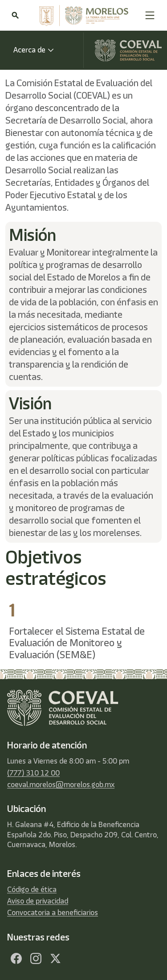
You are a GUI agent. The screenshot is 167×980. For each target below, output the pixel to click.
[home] (81, 16)
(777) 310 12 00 (33, 773)
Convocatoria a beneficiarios (53, 912)
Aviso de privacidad (38, 901)
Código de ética (32, 889)
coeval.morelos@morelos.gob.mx (61, 784)
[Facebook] (16, 959)
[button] (150, 15)
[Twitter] (55, 959)
